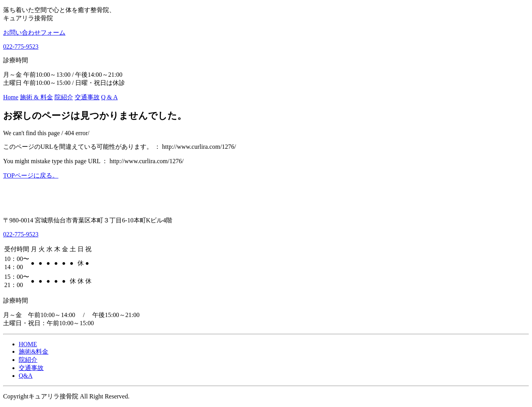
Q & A (110, 97)
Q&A (26, 376)
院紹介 (64, 97)
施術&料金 (33, 351)
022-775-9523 (21, 47)
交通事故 (87, 97)
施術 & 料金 (36, 97)
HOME (28, 344)
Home (11, 97)
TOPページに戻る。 (31, 175)
